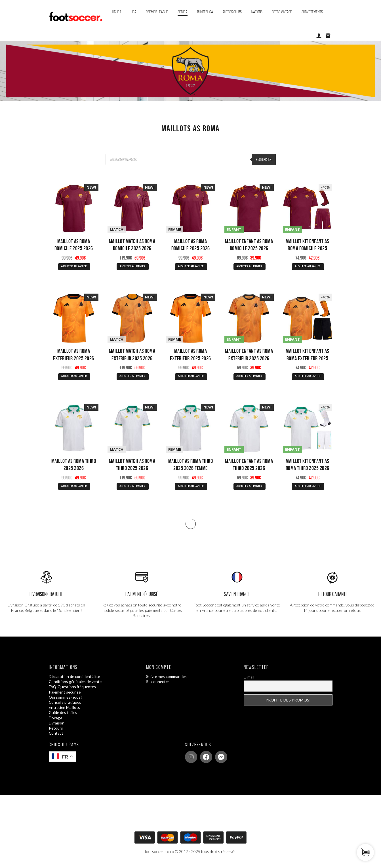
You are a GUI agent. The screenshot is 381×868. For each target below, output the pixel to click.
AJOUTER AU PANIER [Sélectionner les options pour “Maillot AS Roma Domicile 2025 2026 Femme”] (191, 267)
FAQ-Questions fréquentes (73, 690)
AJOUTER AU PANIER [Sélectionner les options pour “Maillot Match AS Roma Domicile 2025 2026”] (132, 267)
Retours (56, 731)
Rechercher (264, 159)
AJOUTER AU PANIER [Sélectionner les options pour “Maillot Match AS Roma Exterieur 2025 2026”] (132, 378)
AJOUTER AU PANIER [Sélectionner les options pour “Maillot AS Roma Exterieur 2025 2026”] (74, 378)
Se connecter (158, 685)
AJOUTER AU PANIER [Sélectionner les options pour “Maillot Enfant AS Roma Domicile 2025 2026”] (249, 267)
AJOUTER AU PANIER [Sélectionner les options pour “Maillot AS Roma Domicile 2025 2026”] (74, 267)
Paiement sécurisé (65, 695)
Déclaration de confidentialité (75, 680)
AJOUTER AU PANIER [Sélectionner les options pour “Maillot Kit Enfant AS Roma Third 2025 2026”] (308, 489)
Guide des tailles (64, 716)
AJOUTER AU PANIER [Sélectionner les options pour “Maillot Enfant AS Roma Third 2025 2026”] (249, 489)
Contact (56, 737)
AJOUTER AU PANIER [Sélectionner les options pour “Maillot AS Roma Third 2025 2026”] (74, 489)
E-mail (249, 680)
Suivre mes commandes (167, 680)
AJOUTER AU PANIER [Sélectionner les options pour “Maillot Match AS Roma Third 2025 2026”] (132, 489)
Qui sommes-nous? (66, 700)
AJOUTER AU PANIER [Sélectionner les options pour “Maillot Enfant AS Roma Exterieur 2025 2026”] (249, 378)
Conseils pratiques (65, 705)
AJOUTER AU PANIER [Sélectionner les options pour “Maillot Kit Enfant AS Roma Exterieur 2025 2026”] (308, 378)
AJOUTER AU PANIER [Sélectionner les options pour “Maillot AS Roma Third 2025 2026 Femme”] (191, 489)
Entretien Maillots (65, 711)
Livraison (57, 726)
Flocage (56, 721)
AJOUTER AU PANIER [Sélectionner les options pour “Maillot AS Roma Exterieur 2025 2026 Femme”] (191, 378)
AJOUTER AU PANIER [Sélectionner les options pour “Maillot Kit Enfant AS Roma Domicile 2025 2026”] (308, 267)
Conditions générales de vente (76, 685)
